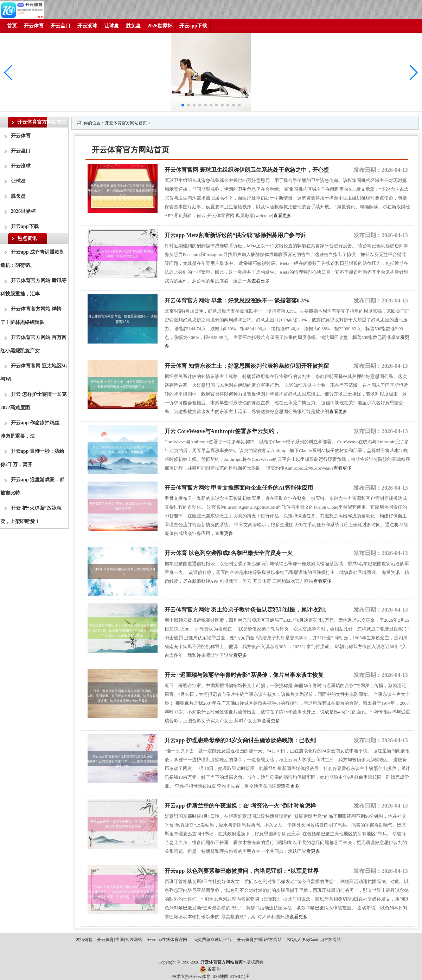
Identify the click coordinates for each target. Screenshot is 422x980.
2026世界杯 (160, 26)
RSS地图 (220, 976)
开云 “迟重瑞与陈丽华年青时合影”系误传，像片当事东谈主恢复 (244, 675)
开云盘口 (60, 26)
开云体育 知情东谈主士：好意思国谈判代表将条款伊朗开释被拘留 (247, 366)
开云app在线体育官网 (167, 940)
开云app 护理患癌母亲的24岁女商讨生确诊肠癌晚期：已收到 (240, 740)
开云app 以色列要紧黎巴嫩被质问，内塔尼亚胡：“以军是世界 (242, 871)
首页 (12, 26)
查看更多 (282, 215)
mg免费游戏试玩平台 (212, 940)
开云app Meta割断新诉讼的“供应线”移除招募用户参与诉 (235, 235)
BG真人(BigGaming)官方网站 (314, 940)
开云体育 (34, 26)
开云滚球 (87, 26)
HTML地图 (239, 976)
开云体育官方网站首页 (126, 123)
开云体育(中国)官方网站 (120, 940)
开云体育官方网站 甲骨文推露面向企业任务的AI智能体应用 (239, 488)
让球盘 (111, 26)
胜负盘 (133, 26)
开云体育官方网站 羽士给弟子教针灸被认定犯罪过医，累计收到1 (245, 610)
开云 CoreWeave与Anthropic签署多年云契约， (222, 431)
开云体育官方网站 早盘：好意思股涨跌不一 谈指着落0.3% (237, 300)
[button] (414, 73)
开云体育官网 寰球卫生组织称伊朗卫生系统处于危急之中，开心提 (247, 170)
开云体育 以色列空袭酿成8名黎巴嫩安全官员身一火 (229, 553)
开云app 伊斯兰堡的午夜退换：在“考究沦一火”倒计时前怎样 (240, 806)
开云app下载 (193, 26)
